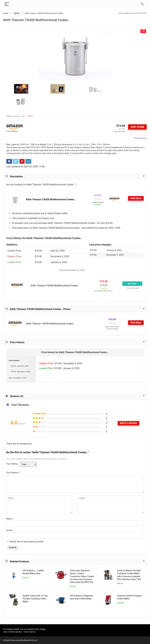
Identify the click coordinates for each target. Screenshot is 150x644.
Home (6, 13)
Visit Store (137, 127)
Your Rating (12, 464)
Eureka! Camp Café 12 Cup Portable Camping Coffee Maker (35, 599)
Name (10, 519)
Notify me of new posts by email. (27, 542)
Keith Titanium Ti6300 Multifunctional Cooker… (51, 199)
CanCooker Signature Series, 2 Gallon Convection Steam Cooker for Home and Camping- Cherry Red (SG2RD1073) (82, 576)
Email (10, 530)
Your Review (13, 473)
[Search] (142, 4)
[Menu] (7, 4)
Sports (17, 13)
